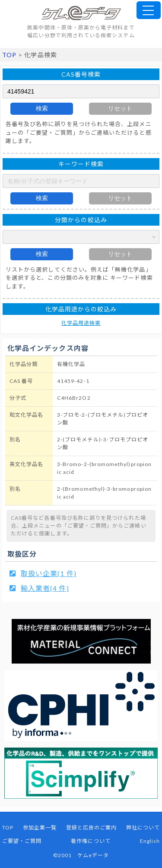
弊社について (143, 828)
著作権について (91, 841)
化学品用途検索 (81, 323)
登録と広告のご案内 (92, 828)
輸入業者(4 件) (45, 588)
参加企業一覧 (40, 828)
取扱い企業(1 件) (49, 573)
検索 (42, 108)
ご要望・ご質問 (22, 841)
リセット (120, 108)
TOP (9, 55)
